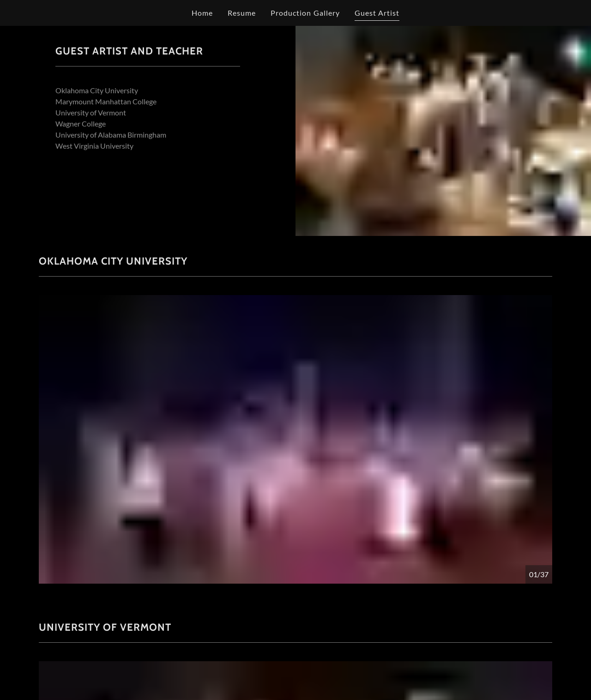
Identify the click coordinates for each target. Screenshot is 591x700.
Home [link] (202, 13)
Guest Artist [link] (377, 13)
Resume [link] (242, 13)
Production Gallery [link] (305, 13)
